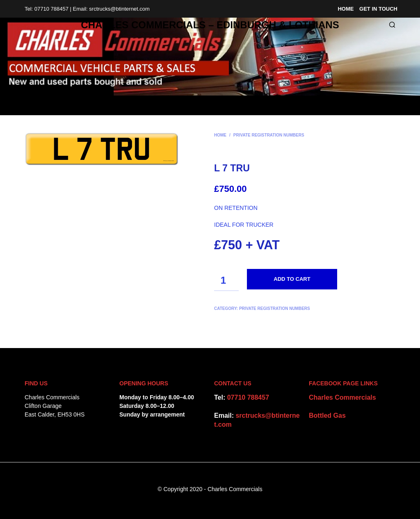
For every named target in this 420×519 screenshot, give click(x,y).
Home (346, 9)
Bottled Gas (327, 415)
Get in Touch (378, 9)
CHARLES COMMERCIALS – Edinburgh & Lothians (210, 25)
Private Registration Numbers (269, 135)
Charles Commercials (342, 397)
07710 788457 (248, 397)
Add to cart (292, 279)
